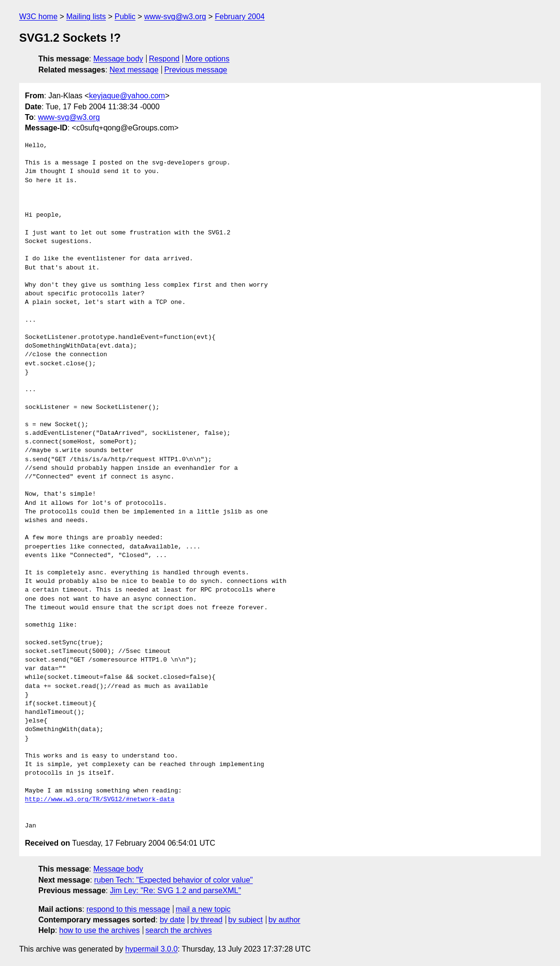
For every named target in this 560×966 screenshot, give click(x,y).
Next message (134, 70)
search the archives (179, 930)
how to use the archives (100, 930)
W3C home (38, 17)
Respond (164, 59)
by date (172, 920)
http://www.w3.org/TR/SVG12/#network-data (100, 800)
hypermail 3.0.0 (151, 949)
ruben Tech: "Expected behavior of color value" (174, 880)
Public (125, 17)
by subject (245, 920)
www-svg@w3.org (175, 17)
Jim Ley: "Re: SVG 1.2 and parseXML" (175, 890)
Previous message (196, 70)
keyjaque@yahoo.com (127, 96)
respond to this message (128, 909)
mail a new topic (203, 909)
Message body (118, 59)
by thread (207, 920)
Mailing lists (86, 17)
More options (208, 59)
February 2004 (240, 17)
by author (284, 920)
